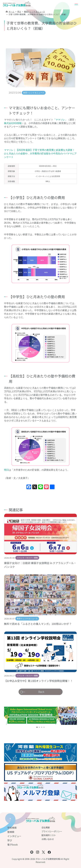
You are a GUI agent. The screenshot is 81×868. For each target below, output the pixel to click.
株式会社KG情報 (13, 123)
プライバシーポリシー (52, 831)
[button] (37, 727)
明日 (6, 470)
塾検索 (11, 832)
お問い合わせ (48, 839)
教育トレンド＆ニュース (35, 12)
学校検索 (12, 828)
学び (19, 12)
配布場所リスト (49, 835)
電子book (13, 845)
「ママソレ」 (60, 120)
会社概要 (46, 827)
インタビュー (14, 836)
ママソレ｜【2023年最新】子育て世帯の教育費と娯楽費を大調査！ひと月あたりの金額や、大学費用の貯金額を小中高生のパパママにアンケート (40, 154)
